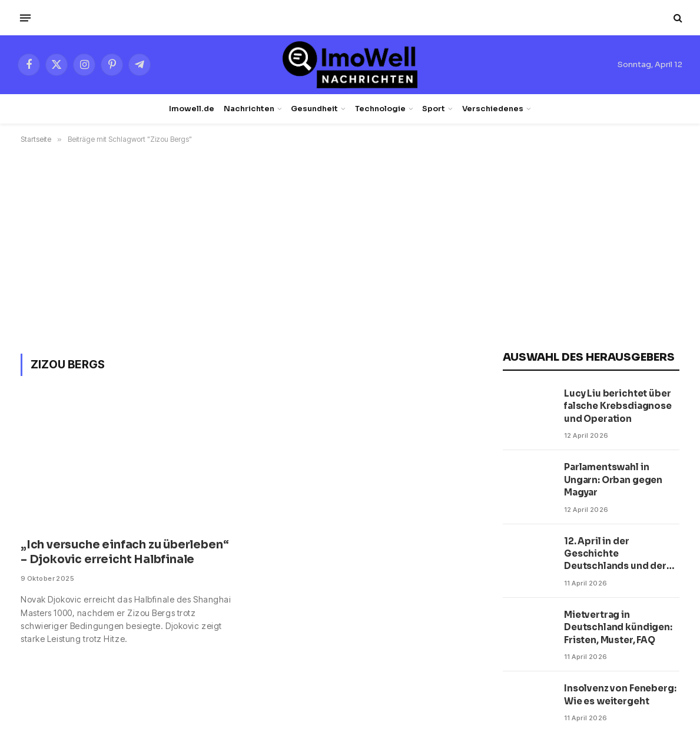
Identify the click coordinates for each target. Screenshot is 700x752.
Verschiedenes (493, 109)
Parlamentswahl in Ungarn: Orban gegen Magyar (613, 480)
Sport (434, 109)
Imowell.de (192, 109)
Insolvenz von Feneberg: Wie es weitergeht (620, 694)
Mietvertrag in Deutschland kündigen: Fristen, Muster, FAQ (618, 627)
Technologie (380, 109)
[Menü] (25, 18)
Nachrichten (249, 109)
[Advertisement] (350, 247)
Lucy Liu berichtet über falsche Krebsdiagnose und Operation (618, 406)
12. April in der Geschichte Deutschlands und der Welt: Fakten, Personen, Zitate (618, 554)
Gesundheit (314, 109)
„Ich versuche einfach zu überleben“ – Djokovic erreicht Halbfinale (125, 553)
